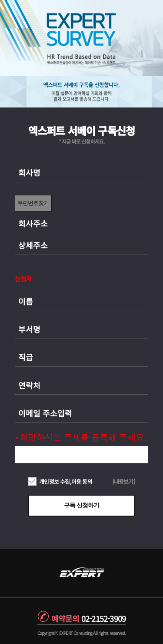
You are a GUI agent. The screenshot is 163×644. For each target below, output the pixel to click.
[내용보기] (124, 481)
